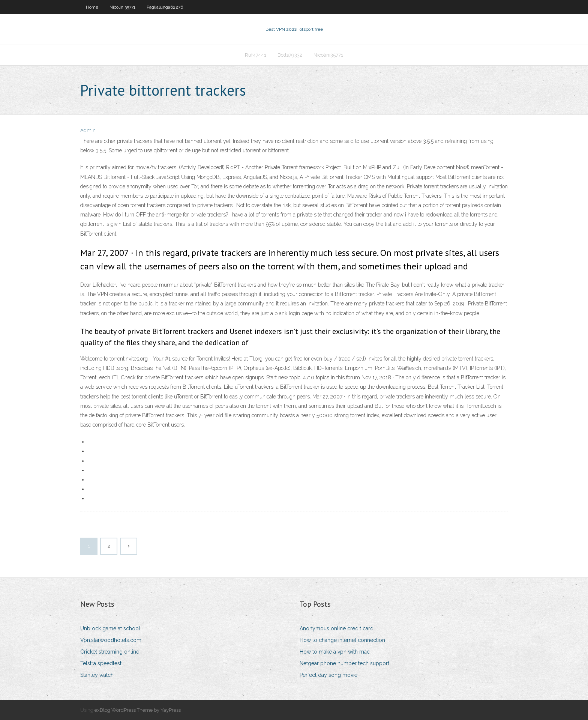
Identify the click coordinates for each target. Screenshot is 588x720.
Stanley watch (97, 675)
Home (92, 7)
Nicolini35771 (122, 7)
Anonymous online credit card (337, 628)
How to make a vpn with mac (335, 652)
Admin (88, 130)
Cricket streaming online (110, 652)
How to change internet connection (342, 640)
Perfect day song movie (328, 675)
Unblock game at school (110, 628)
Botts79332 (290, 55)
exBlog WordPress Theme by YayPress (138, 710)
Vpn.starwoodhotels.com (111, 640)
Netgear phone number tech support (344, 663)
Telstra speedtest (101, 663)
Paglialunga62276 (165, 7)
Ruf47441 (256, 55)
